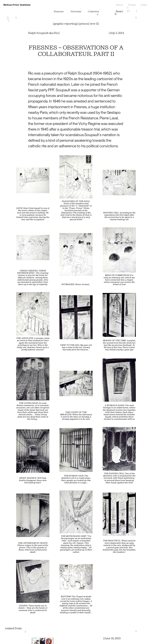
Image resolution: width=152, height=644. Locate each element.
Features (60, 11)
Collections (93, 13)
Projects (131, 6)
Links (144, 5)
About (119, 6)
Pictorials (76, 13)
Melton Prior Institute (20, 5)
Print (8, 19)
